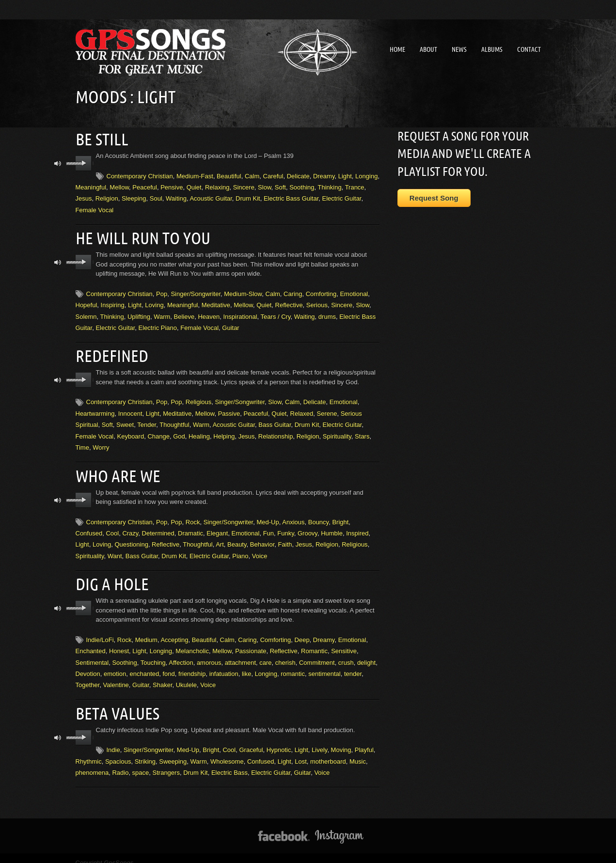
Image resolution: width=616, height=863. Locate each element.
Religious (198, 397)
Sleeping (134, 197)
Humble (332, 526)
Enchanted (91, 643)
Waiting (176, 197)
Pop (162, 290)
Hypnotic (279, 740)
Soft (280, 185)
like (247, 666)
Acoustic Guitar (211, 197)
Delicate (298, 174)
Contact (529, 49)
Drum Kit (248, 197)
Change (158, 431)
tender (353, 666)
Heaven (209, 313)
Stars (362, 431)
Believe (184, 313)
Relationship (276, 431)
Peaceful (145, 185)
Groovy (308, 526)
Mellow (119, 185)
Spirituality (337, 431)
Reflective (289, 302)
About (428, 49)
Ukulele (186, 677)
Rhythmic (89, 751)
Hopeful (87, 302)
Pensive (172, 185)
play (84, 162)
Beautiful (229, 174)
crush (346, 654)
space (141, 762)
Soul (156, 197)
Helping (224, 431)
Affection (181, 654)
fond (169, 666)
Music (358, 751)
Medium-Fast (195, 174)
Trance (355, 185)
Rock (193, 515)
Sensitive (344, 643)
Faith (285, 538)
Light (345, 174)
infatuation (224, 666)
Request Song (434, 198)
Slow (264, 185)
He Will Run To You (139, 235)
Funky (285, 526)
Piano (240, 549)
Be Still (100, 138)
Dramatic (190, 526)
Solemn (86, 313)
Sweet (125, 420)
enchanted (145, 666)
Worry (101, 443)
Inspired (357, 526)
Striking (145, 751)
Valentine (116, 677)
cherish (285, 654)
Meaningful (91, 185)
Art (220, 538)
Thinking (329, 185)
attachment (240, 654)
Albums (492, 49)
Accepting (174, 631)
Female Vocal (95, 208)
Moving (341, 740)
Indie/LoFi (100, 631)
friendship (192, 666)
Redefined (110, 352)
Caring (293, 290)
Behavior (262, 538)
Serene (327, 408)
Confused (89, 526)
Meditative (216, 302)
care (265, 654)
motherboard (328, 751)
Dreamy (324, 174)
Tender (147, 420)
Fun (269, 526)
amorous (209, 654)
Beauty (237, 538)
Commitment (317, 654)
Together (88, 677)
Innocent (130, 408)
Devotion (88, 666)
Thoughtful (174, 420)
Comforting (321, 290)
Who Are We (116, 470)
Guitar (230, 324)
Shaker (162, 677)
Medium (146, 631)
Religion (107, 197)
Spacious (118, 751)
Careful (273, 174)
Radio (120, 762)
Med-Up (268, 515)
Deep (302, 631)
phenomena (92, 762)
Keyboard (131, 431)
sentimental (324, 666)
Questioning (131, 538)
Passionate (251, 643)
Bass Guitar (275, 420)
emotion (115, 666)
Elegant (217, 526)
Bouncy (318, 515)
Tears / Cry (276, 313)
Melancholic (192, 643)
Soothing (302, 185)
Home (397, 49)
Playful (364, 740)
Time (82, 443)
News (459, 49)
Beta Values (115, 704)
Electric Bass (229, 762)
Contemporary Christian (140, 174)
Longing (366, 174)
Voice (260, 549)
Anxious (293, 515)
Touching (153, 654)
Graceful (251, 740)
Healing (199, 431)
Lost (301, 751)
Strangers (166, 762)
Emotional (354, 290)
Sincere (244, 185)
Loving (154, 302)
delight (366, 654)
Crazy (130, 526)
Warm (162, 313)
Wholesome (227, 751)
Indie (113, 740)
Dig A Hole (110, 576)
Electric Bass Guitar (291, 197)
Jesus (84, 197)
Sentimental (92, 654)
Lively (319, 740)
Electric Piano (158, 324)
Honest (119, 643)
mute (58, 162)
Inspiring (113, 302)
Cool (112, 526)
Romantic (314, 643)
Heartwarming (95, 408)
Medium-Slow (243, 290)
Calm (252, 174)
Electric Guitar (342, 197)
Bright (340, 515)
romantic (293, 666)
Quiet (194, 185)
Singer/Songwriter (196, 290)
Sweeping (173, 751)
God (179, 431)
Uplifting (139, 313)
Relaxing (217, 185)
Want (115, 549)
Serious (317, 302)
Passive (229, 408)
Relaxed (302, 408)
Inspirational (240, 313)
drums (327, 313)
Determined (158, 526)
